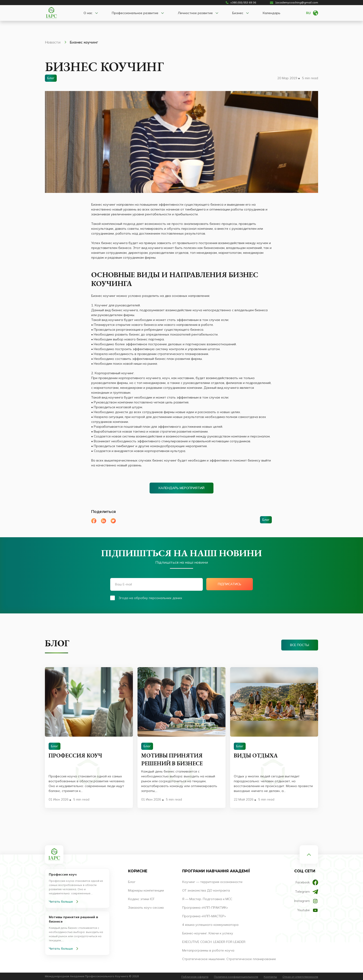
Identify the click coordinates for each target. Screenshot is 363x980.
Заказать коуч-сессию (146, 908)
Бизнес (238, 13)
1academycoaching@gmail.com (294, 3)
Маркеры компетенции (146, 890)
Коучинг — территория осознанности (212, 882)
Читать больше (64, 902)
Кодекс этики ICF (141, 899)
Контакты (270, 977)
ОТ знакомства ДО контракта (206, 890)
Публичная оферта (195, 977)
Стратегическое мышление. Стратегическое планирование (229, 959)
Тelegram (307, 892)
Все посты (299, 645)
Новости (56, 42)
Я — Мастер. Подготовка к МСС (207, 899)
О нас (88, 13)
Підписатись (230, 584)
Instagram (306, 901)
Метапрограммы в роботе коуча (208, 950)
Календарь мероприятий (181, 488)
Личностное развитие (195, 13)
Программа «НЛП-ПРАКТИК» (205, 908)
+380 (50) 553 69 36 (241, 3)
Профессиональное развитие (135, 13)
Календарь (272, 13)
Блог (132, 882)
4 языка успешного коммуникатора (210, 925)
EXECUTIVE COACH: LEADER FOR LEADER (214, 942)
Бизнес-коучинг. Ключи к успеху (208, 933)
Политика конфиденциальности (236, 977)
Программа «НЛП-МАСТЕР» (204, 916)
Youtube (308, 910)
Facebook (307, 882)
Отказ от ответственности (300, 977)
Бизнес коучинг (84, 42)
